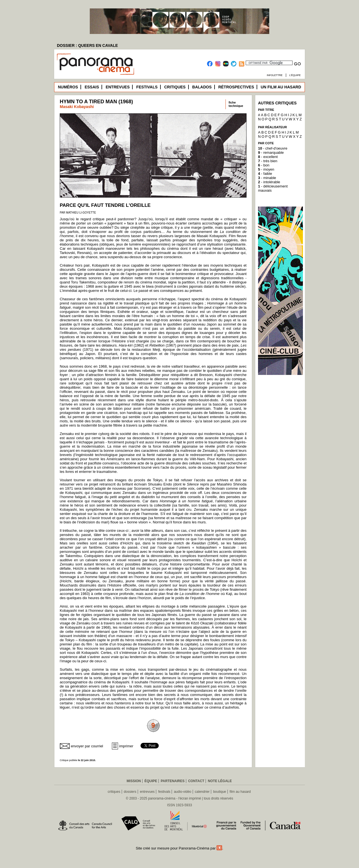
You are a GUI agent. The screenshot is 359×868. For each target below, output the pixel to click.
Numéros (68, 87)
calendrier (202, 792)
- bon (264, 165)
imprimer (126, 746)
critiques (114, 792)
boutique (220, 792)
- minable (267, 178)
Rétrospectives (236, 87)
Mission (134, 781)
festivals (164, 792)
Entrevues (118, 87)
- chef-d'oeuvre (273, 148)
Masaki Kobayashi (77, 107)
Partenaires (173, 781)
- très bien (268, 161)
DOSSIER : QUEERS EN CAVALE (87, 45)
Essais (92, 87)
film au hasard (240, 792)
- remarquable (271, 153)
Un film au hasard (281, 87)
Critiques (175, 87)
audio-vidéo (183, 792)
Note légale (220, 781)
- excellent (268, 157)
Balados (202, 87)
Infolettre (275, 75)
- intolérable (269, 182)
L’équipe (295, 75)
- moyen (266, 169)
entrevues (147, 792)
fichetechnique (236, 104)
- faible (265, 174)
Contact (196, 781)
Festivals (147, 87)
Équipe (151, 781)
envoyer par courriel (87, 746)
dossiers (130, 792)
